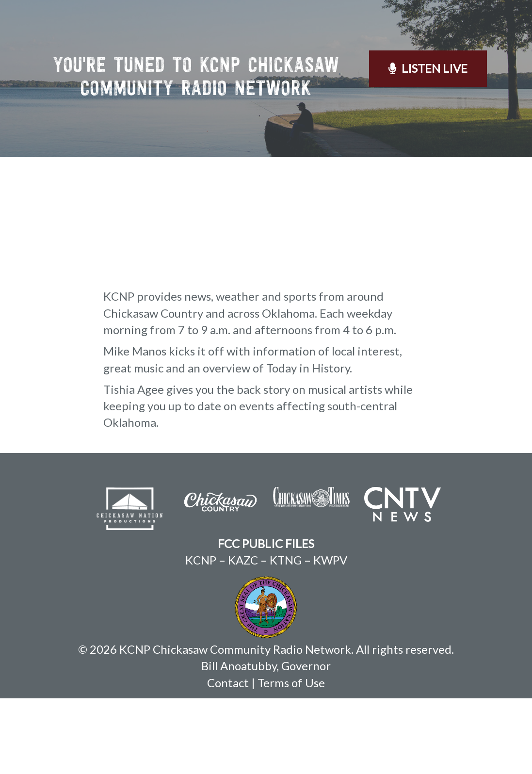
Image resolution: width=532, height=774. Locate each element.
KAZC (243, 636)
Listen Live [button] (428, 144)
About (218, 31)
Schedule (275, 31)
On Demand (346, 31)
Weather (415, 31)
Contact (478, 31)
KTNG (286, 636)
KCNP (201, 636)
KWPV (330, 636)
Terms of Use (291, 758)
